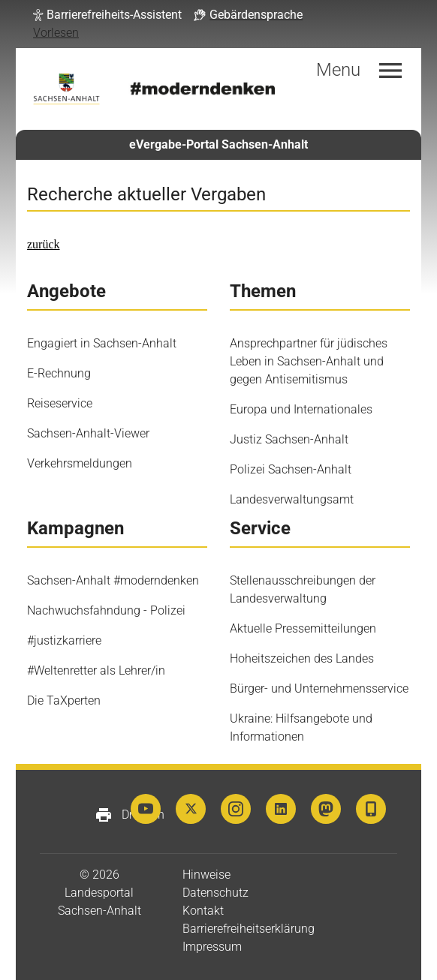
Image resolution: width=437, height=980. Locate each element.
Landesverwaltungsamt (292, 499)
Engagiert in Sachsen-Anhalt (102, 343)
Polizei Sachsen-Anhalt (291, 469)
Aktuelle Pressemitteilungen (303, 628)
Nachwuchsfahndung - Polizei (106, 610)
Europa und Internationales (301, 409)
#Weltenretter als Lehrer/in (96, 670)
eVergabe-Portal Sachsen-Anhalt (218, 144)
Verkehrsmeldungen (80, 463)
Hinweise (206, 875)
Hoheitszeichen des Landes (302, 658)
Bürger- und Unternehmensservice (319, 688)
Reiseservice (60, 403)
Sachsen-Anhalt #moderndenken (113, 580)
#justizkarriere (64, 640)
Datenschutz (215, 893)
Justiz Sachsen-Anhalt (289, 439)
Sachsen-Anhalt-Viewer (88, 433)
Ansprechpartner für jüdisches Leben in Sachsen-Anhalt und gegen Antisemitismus (309, 361)
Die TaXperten (64, 700)
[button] (107, 15)
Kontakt (203, 911)
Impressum (212, 947)
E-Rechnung (59, 373)
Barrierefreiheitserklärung (249, 929)
